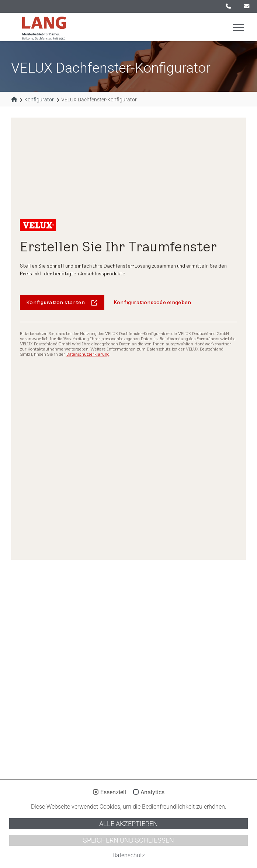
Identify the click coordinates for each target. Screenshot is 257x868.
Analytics (152, 792)
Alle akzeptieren (128, 824)
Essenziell (113, 792)
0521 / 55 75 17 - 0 (228, 6)
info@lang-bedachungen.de (247, 6)
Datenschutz (129, 855)
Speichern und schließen (128, 840)
